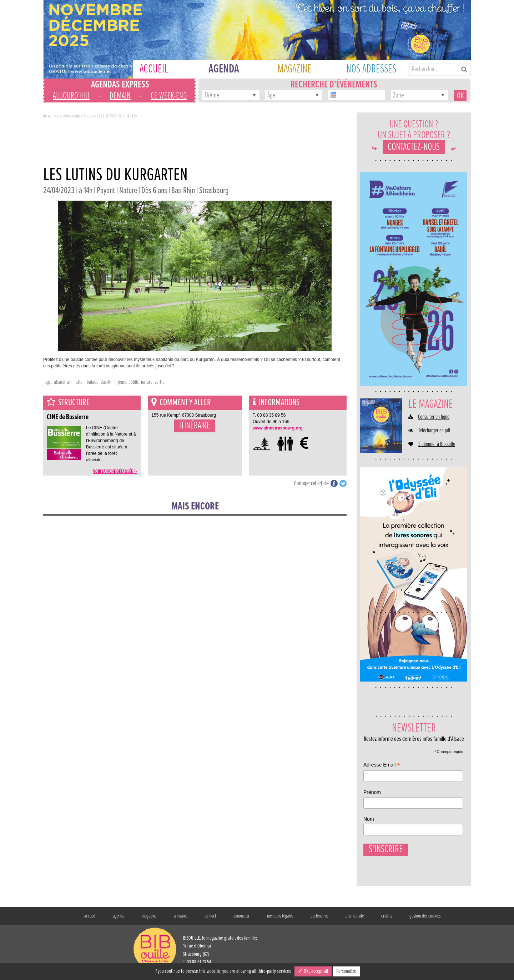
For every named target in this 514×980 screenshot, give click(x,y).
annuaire (180, 920)
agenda (119, 920)
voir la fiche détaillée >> (115, 472)
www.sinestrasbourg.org (278, 428)
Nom (369, 819)
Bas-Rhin (108, 382)
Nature (89, 116)
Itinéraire (195, 426)
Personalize (346, 971)
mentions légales (280, 920)
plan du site (355, 920)
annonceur (241, 920)
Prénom (372, 792)
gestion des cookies (425, 920)
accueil (90, 920)
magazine (149, 920)
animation (76, 382)
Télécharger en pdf (434, 431)
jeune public (128, 382)
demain (120, 96)
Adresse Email (382, 766)
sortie (160, 382)
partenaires (319, 920)
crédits (387, 920)
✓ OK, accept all (313, 971)
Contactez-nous (414, 147)
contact (210, 920)
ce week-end (169, 96)
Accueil (48, 116)
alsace (59, 382)
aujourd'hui (71, 96)
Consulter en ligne (434, 417)
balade (93, 382)
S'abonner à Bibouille (437, 444)
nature (147, 382)
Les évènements (69, 116)
